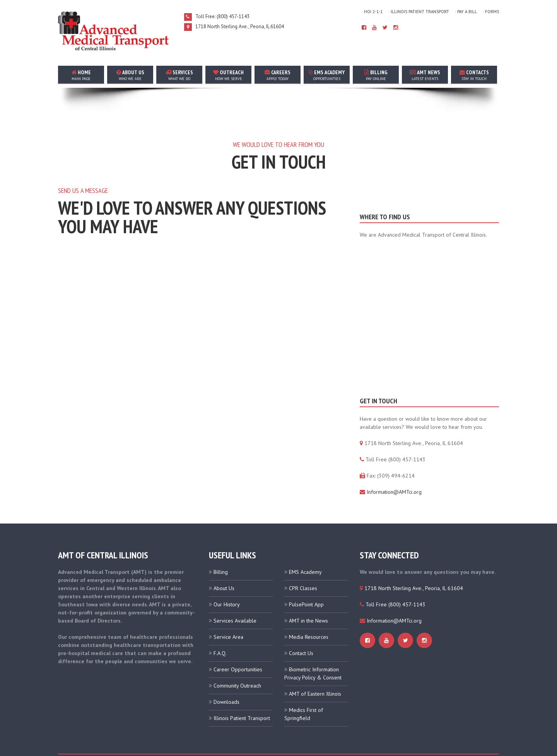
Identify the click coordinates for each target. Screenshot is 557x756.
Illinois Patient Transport (242, 693)
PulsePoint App (306, 579)
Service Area (228, 611)
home (81, 75)
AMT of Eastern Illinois (315, 668)
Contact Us (301, 628)
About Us (224, 563)
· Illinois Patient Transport (419, 12)
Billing (376, 75)
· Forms (491, 12)
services (179, 75)
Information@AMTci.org (394, 466)
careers (278, 75)
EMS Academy (327, 75)
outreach (228, 75)
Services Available (235, 595)
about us (130, 75)
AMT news (425, 75)
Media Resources (309, 611)
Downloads (226, 676)
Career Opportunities (238, 644)
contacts (474, 75)
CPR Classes (303, 563)
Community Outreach (237, 660)
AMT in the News (308, 595)
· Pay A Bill (466, 12)
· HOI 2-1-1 (372, 12)
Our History (227, 579)
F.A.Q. (220, 628)
